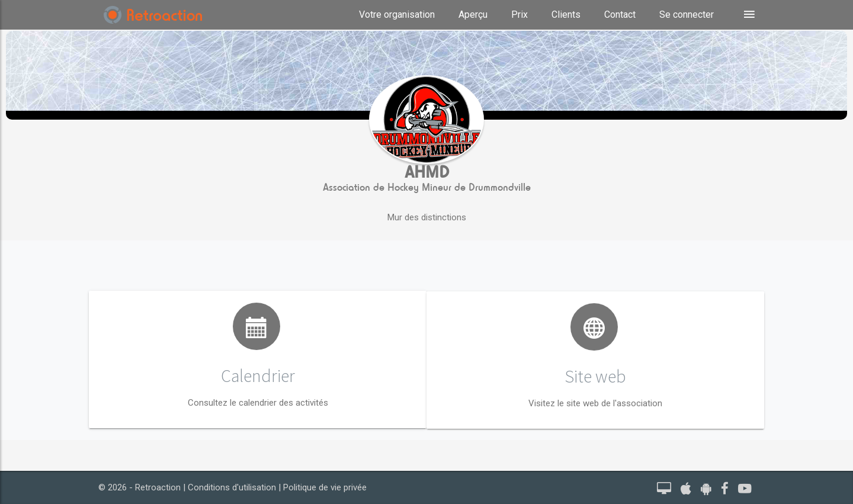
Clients (566, 15)
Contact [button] (620, 15)
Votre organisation (397, 15)
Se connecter (687, 15)
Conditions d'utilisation (232, 487)
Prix (520, 15)
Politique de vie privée (325, 487)
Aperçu (473, 15)
